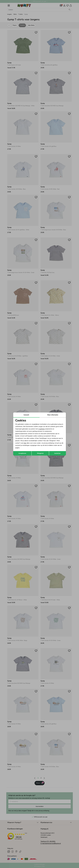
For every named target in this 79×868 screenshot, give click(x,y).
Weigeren (40, 453)
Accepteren (22, 453)
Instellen (57, 453)
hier (25, 443)
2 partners (42, 429)
